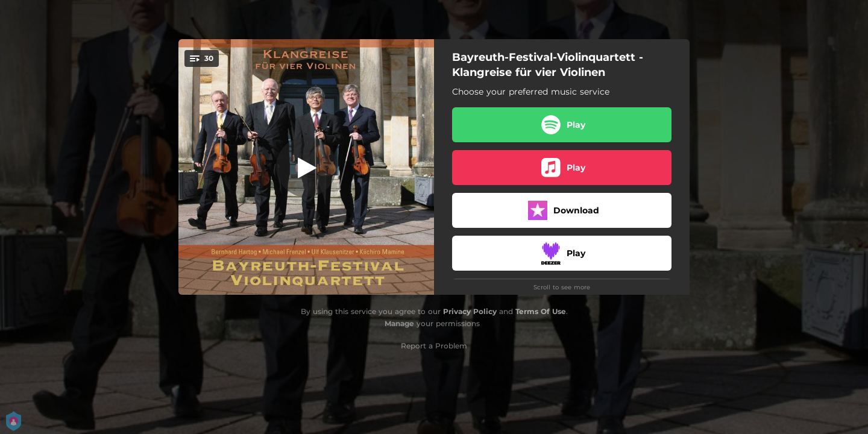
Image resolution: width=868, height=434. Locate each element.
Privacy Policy (470, 311)
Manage (399, 323)
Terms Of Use (541, 311)
